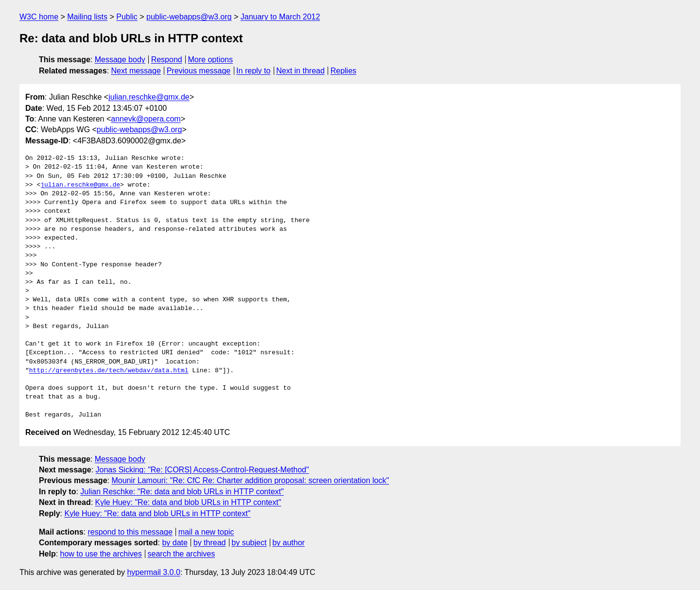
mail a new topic (206, 532)
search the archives (182, 554)
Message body (120, 60)
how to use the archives (101, 554)
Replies (343, 71)
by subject (249, 543)
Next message (136, 71)
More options (211, 60)
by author (289, 543)
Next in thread (300, 71)
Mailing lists (87, 17)
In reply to (253, 71)
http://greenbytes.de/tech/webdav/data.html (109, 371)
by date (175, 543)
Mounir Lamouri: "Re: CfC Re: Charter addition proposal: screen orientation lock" (250, 480)
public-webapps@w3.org (189, 17)
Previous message (199, 71)
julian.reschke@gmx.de (149, 97)
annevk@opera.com (146, 119)
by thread (210, 543)
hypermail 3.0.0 (153, 572)
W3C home (39, 17)
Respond (167, 60)
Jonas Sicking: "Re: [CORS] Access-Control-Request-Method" (202, 470)
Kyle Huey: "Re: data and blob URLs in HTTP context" (188, 502)
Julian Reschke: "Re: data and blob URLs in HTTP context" (182, 492)
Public (127, 17)
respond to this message (130, 532)
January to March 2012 (280, 17)
